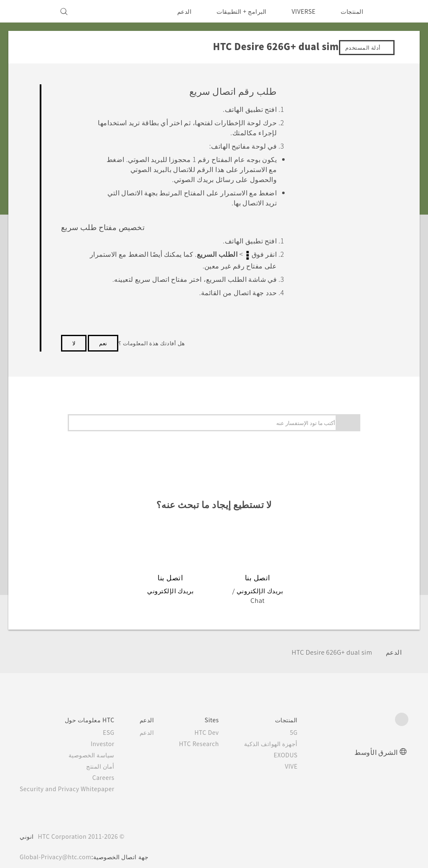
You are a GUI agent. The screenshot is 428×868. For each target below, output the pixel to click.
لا (74, 342)
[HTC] (398, 11)
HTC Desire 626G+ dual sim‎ (328, 642)
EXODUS (296, 745)
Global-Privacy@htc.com (58, 847)
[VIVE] (31, 11)
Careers (110, 767)
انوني (27, 826)
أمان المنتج (108, 756)
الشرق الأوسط (376, 742)
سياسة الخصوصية (99, 745)
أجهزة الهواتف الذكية (283, 734)
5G (306, 722)
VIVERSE (302, 11)
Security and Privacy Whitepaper (71, 779)
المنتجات (352, 11)
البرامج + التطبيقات (236, 11)
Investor (109, 734)
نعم (103, 342)
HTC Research (209, 734)
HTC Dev (217, 722)
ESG (115, 722)
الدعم (179, 11)
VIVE (302, 756)
